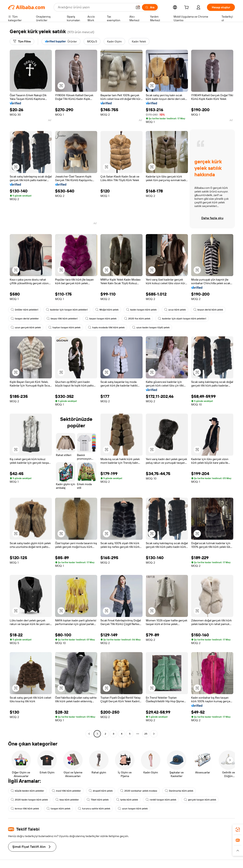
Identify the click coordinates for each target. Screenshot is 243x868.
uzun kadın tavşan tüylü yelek (151, 327)
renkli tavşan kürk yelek (161, 800)
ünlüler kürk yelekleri (25, 310)
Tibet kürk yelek (98, 800)
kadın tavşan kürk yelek (141, 310)
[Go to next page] (154, 734)
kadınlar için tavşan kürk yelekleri (67, 310)
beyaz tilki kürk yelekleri (62, 319)
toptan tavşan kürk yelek (64, 327)
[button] (138, 7)
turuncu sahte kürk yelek (94, 809)
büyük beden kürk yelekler (27, 791)
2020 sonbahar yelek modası (139, 791)
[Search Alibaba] (95, 7)
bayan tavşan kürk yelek (101, 319)
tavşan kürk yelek (58, 809)
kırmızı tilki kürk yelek (25, 809)
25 (146, 734)
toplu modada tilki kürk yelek (106, 327)
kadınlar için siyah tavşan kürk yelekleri (182, 319)
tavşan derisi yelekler (25, 319)
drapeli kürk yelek (101, 791)
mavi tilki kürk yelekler (66, 791)
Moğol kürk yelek (107, 310)
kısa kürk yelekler (67, 800)
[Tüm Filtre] (22, 41)
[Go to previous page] (89, 734)
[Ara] (150, 7)
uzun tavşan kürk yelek (133, 809)
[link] (238, 830)
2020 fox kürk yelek (137, 319)
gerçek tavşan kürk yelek (200, 800)
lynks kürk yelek (127, 800)
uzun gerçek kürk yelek (26, 327)
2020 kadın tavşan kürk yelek (29, 800)
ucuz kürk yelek (175, 310)
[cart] (187, 8)
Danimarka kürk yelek (179, 791)
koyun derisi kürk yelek (208, 310)
